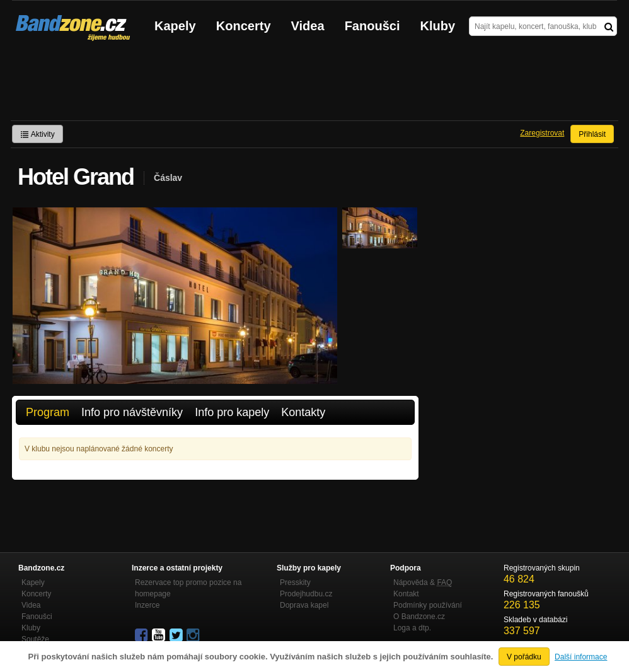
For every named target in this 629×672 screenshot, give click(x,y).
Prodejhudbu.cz (306, 594)
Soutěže (35, 639)
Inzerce (147, 605)
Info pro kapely (232, 412)
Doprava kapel (304, 605)
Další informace (581, 657)
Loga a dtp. (412, 628)
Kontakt (406, 594)
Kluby (438, 26)
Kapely (175, 26)
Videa (308, 26)
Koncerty (244, 26)
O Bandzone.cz (419, 617)
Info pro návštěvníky (132, 412)
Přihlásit (592, 134)
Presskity (295, 582)
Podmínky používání (428, 605)
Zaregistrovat (542, 133)
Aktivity (38, 134)
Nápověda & (423, 582)
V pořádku (524, 657)
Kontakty (303, 412)
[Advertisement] (314, 86)
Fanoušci (372, 26)
